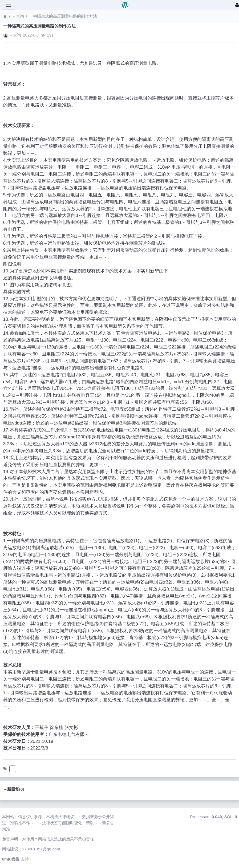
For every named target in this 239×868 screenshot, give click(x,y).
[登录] (237, 5)
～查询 (18, 16)
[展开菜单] (9, 5)
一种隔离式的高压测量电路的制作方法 (63, 16)
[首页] (5, 16)
